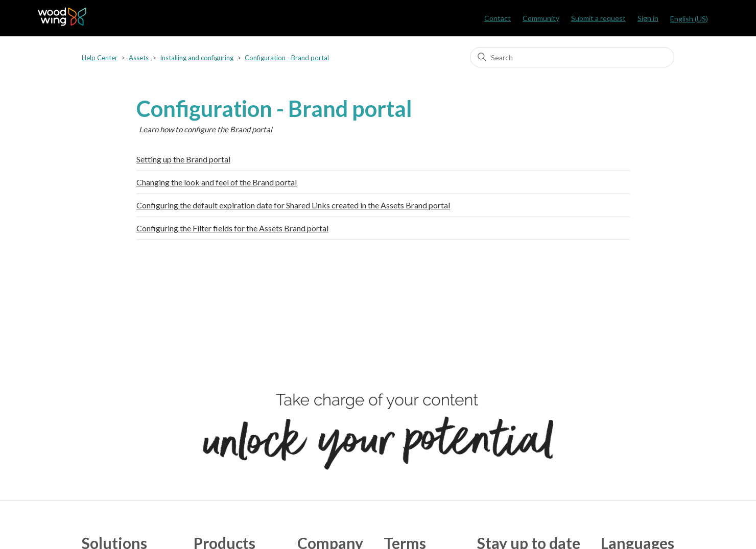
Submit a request (598, 18)
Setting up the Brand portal (183, 159)
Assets (139, 58)
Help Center (100, 58)
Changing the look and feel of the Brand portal (217, 182)
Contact (498, 18)
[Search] (572, 57)
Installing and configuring (197, 58)
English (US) (689, 19)
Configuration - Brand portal (287, 58)
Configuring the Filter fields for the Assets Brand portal (232, 228)
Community (541, 18)
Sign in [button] (648, 18)
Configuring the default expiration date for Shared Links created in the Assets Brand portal (293, 205)
